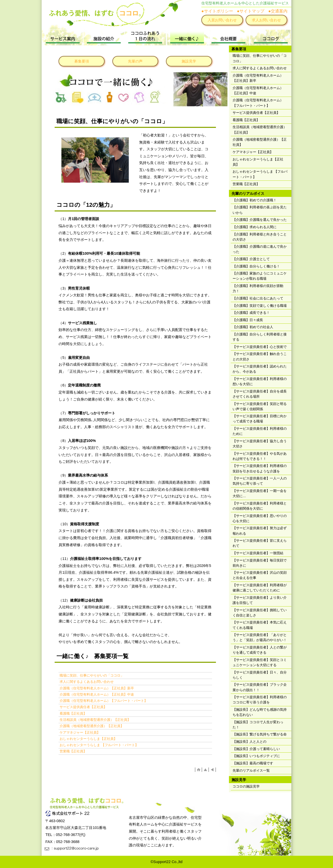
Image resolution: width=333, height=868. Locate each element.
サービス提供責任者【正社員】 (83, 707)
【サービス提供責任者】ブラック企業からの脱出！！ (260, 687)
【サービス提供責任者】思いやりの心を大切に (260, 518)
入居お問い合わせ (222, 20)
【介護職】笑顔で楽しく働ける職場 (260, 306)
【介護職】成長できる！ (251, 313)
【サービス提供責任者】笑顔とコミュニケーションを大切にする (260, 662)
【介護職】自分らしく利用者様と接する (260, 337)
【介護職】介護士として (251, 259)
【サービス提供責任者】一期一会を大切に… (260, 493)
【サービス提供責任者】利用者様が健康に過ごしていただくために (260, 588)
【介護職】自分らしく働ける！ (256, 266)
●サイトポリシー (217, 11)
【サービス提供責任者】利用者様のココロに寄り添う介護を (260, 700)
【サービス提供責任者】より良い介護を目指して (260, 600)
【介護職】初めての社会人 (253, 327)
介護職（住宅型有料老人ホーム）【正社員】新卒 (97, 688)
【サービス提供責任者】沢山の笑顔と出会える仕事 (260, 575)
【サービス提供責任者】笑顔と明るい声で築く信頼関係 (260, 406)
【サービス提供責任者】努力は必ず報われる (260, 531)
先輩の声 (135, 61)
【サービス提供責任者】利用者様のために (260, 431)
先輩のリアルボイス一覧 (251, 770)
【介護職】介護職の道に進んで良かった (260, 249)
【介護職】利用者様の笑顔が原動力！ (258, 288)
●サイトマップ (251, 11)
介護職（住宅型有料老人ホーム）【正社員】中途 (97, 694)
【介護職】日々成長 (248, 320)
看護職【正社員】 (73, 713)
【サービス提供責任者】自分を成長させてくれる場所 (260, 394)
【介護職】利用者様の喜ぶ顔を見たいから (260, 210)
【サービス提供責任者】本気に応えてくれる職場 (260, 625)
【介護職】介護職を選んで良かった (260, 220)
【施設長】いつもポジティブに (256, 756)
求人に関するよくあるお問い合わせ (87, 682)
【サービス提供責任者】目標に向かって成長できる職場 (260, 419)
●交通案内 (278, 11)
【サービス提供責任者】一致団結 (258, 553)
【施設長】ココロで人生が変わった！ (258, 725)
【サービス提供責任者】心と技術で (260, 347)
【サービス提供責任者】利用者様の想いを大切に (260, 381)
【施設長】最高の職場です (253, 763)
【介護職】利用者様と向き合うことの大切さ (260, 237)
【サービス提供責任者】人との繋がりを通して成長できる (260, 650)
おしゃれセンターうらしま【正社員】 (88, 739)
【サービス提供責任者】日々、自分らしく (260, 675)
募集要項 (82, 61)
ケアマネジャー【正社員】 (80, 732)
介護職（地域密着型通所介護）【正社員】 (92, 726)
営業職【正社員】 (73, 751)
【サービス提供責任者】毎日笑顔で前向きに (260, 563)
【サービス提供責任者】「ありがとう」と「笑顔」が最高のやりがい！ (260, 637)
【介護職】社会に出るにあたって (258, 298)
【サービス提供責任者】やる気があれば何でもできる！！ (260, 456)
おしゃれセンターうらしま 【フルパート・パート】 (99, 745)
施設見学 (189, 61)
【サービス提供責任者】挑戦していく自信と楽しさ (260, 613)
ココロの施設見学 (246, 786)
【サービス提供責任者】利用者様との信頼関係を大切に (260, 506)
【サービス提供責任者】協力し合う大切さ (260, 444)
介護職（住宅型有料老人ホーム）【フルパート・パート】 (104, 701)
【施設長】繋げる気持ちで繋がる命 (260, 734)
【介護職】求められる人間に (255, 227)
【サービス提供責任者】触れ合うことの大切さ (260, 356)
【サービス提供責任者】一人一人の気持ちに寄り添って (260, 481)
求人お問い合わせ (266, 20)
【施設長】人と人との (249, 742)
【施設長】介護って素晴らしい (256, 749)
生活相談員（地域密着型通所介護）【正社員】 (95, 720)
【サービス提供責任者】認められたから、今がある (260, 369)
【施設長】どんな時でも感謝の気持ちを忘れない (260, 712)
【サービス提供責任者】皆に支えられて (260, 543)
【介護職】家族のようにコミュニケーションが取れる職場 (260, 276)
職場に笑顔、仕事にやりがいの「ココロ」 (92, 675)
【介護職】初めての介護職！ (255, 200)
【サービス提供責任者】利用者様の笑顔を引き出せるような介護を (260, 468)
